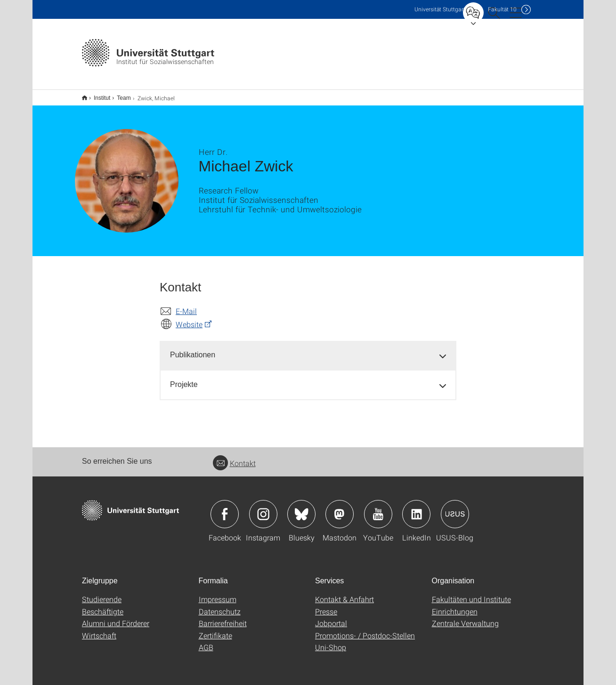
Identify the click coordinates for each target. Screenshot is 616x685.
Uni (440, 9)
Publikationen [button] (193, 349)
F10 (502, 9)
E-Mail (186, 305)
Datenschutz (220, 605)
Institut (97, 95)
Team (118, 95)
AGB (206, 641)
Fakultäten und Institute (471, 593)
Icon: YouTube (378, 508)
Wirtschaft (99, 629)
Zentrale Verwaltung (465, 617)
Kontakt (234, 457)
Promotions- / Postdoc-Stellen (365, 629)
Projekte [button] (184, 378)
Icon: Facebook (225, 508)
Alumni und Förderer (116, 617)
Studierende (102, 593)
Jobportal (331, 617)
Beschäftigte (103, 605)
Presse (326, 605)
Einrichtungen (455, 605)
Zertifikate (215, 629)
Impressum (218, 593)
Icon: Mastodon (340, 508)
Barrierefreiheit (223, 617)
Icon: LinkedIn (416, 508)
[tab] (308, 349)
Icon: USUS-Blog (455, 508)
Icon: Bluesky (301, 508)
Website (189, 318)
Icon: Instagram (263, 508)
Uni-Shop (331, 641)
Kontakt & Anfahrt (344, 593)
